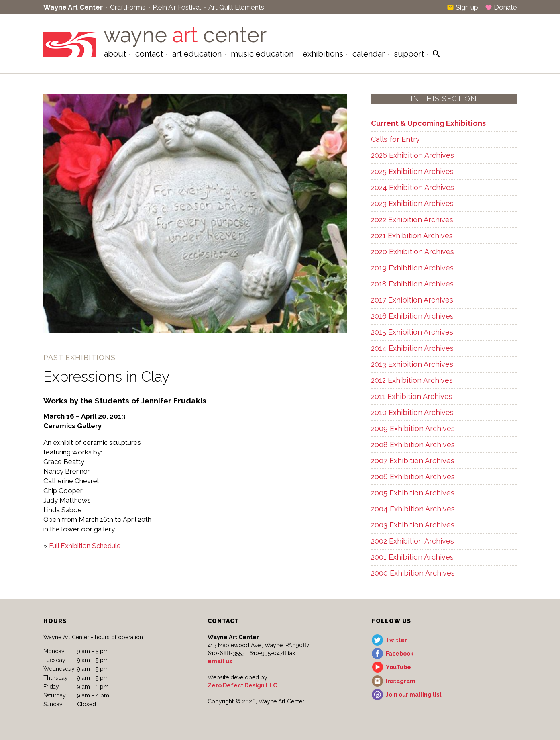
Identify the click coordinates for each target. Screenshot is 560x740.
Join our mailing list (414, 695)
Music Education (262, 54)
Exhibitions (323, 54)
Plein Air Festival (177, 7)
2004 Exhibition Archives (413, 509)
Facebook (400, 654)
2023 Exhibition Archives (412, 203)
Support (409, 54)
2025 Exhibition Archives (412, 171)
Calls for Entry (395, 139)
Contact (149, 54)
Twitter (396, 640)
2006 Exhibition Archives (413, 477)
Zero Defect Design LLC (242, 685)
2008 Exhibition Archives (413, 445)
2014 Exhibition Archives (412, 348)
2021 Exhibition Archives (412, 236)
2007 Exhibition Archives (413, 461)
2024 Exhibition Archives (412, 187)
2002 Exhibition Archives (412, 541)
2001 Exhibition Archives (412, 557)
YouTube (398, 667)
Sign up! (463, 7)
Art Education (197, 54)
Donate (501, 7)
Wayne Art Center (73, 7)
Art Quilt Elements (236, 7)
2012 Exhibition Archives (412, 380)
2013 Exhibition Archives (412, 364)
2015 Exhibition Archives (412, 332)
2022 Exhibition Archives (412, 220)
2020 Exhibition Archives (412, 252)
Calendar (369, 54)
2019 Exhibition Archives (412, 268)
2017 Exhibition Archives (412, 300)
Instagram (401, 681)
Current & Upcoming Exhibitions (428, 123)
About (115, 54)
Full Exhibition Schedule (85, 546)
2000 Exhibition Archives (413, 573)
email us (220, 661)
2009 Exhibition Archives (413, 428)
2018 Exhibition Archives (412, 284)
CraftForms (128, 7)
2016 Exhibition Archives (412, 316)
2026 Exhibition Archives (412, 155)
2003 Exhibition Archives (413, 525)
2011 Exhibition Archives (412, 396)
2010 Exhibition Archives (412, 412)
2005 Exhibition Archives (413, 493)
